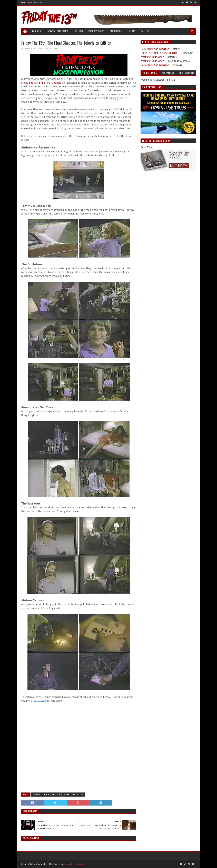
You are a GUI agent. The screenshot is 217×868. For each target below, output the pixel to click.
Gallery (145, 31)
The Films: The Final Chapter (46, 794)
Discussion (115, 31)
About (30, 3)
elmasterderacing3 (39, 701)
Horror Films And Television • (156, 49)
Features (131, 31)
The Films (78, 31)
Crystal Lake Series (58, 31)
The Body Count (96, 31)
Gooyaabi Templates (74, 864)
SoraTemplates (40, 864)
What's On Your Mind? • (153, 57)
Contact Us (38, 3)
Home (23, 3)
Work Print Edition (74, 794)
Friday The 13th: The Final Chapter (41, 83)
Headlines (36, 31)
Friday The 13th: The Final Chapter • (160, 53)
